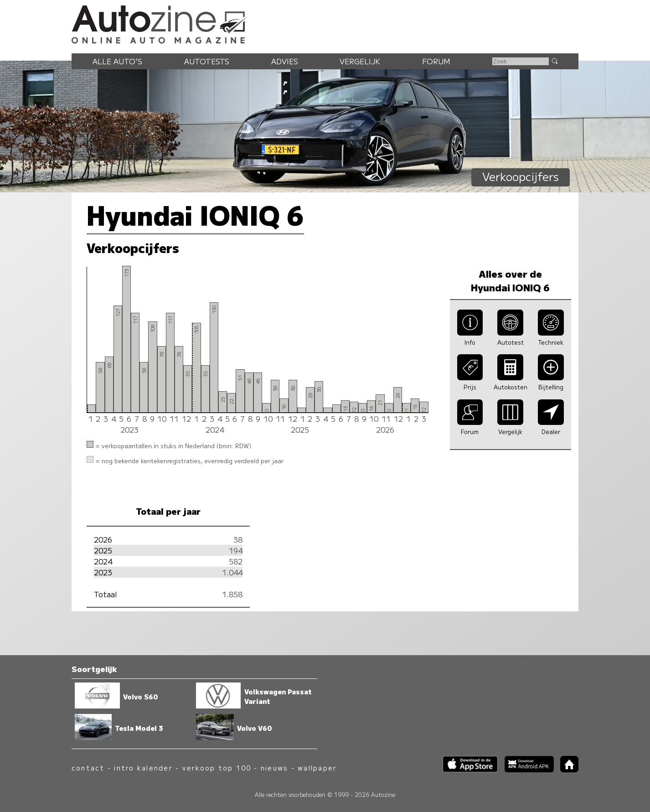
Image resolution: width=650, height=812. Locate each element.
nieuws (274, 768)
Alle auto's (117, 61)
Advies (285, 61)
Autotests (207, 61)
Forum (436, 61)
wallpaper (317, 768)
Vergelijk (360, 61)
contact (88, 768)
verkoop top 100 (217, 768)
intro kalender (143, 768)
